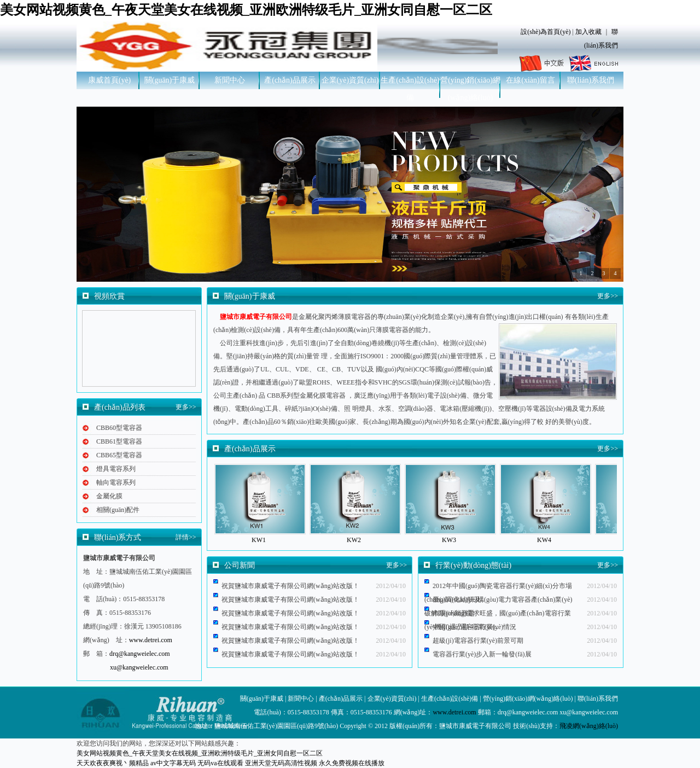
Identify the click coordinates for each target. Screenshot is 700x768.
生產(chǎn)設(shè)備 (410, 89)
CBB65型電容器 (119, 455)
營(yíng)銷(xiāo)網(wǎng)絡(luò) (470, 89)
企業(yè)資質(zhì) (350, 80)
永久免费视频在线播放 (352, 763)
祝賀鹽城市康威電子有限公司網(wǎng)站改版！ (290, 627)
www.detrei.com (151, 640)
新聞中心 (230, 80)
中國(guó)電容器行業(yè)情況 (474, 627)
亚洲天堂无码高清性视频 (281, 763)
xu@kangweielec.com (139, 667)
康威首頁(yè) (110, 80)
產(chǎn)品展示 (290, 80)
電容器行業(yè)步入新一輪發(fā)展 (482, 654)
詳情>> (186, 537)
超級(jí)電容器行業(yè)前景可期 (478, 641)
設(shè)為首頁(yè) (546, 32)
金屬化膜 (109, 496)
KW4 (544, 540)
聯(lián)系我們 (591, 80)
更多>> (186, 407)
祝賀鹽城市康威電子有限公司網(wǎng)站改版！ (290, 586)
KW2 (354, 540)
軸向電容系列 (116, 482)
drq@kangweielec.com (140, 654)
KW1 (259, 540)
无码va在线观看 (220, 763)
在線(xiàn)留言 (530, 80)
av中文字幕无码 (173, 763)
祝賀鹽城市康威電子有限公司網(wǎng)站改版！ (290, 600)
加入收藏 (588, 32)
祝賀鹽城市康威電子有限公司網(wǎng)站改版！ (290, 641)
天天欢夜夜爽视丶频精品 (113, 763)
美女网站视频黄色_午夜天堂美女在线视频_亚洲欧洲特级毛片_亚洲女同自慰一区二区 (246, 10)
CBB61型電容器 (119, 441)
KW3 (449, 540)
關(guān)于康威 (170, 80)
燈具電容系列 (116, 469)
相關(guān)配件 (118, 510)
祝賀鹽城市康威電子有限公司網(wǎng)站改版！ (290, 613)
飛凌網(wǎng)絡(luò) (589, 726)
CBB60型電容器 (119, 428)
